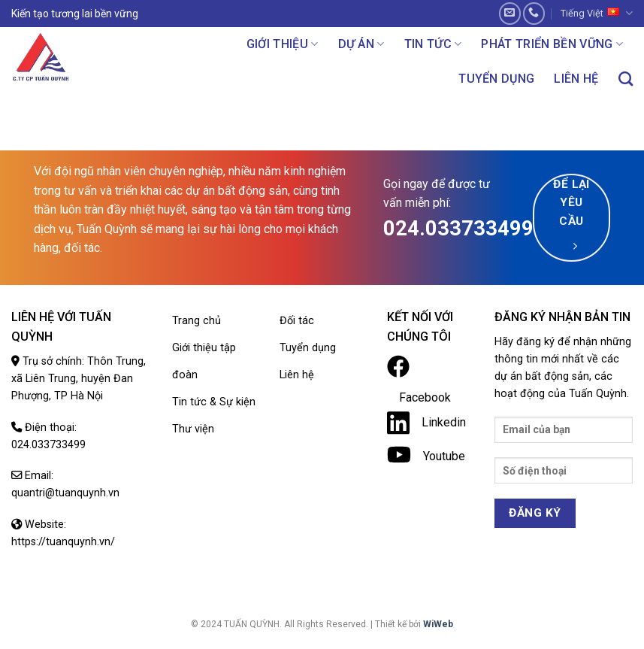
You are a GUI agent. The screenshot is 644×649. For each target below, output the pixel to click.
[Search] (626, 79)
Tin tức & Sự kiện (214, 402)
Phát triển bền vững (552, 44)
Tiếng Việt (597, 13)
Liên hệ (576, 79)
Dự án (361, 44)
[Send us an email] (510, 13)
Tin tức (433, 44)
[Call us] (534, 13)
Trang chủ (197, 321)
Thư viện (193, 429)
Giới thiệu (283, 44)
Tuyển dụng (496, 79)
